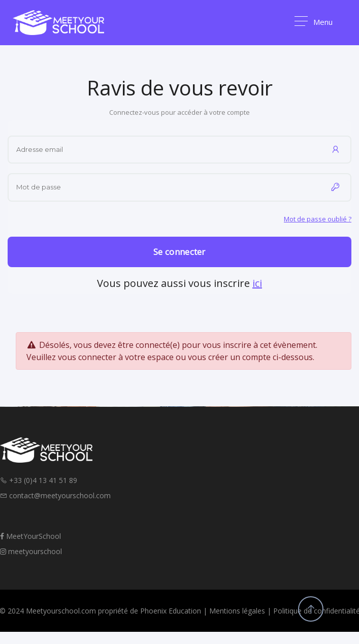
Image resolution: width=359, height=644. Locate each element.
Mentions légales (237, 611)
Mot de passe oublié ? (318, 219)
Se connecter (179, 252)
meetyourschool (31, 551)
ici (257, 283)
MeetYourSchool (30, 536)
